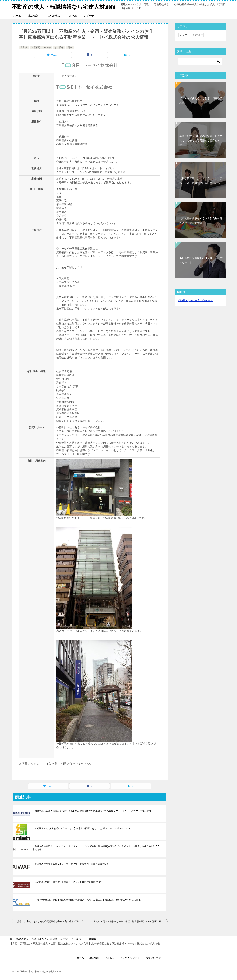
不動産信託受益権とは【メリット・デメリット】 (201, 260)
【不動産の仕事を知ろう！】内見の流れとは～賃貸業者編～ (201, 221)
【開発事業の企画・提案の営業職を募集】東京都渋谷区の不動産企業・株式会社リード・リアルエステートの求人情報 (92, 811)
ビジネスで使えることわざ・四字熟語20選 (201, 101)
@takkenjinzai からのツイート (196, 300)
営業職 (24, 47)
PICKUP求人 (53, 16)
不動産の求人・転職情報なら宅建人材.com (63, 6)
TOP (41, 939)
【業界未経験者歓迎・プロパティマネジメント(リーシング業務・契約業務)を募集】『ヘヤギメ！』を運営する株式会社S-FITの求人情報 (97, 848)
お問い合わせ (153, 958)
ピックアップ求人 (130, 958)
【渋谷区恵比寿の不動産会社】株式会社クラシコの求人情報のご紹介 (67, 882)
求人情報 (33, 16)
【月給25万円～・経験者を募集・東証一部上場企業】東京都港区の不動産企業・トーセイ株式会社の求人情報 (129, 921)
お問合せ (89, 16)
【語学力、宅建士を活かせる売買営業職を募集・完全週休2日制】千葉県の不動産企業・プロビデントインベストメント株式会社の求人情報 (52, 921)
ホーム (17, 16)
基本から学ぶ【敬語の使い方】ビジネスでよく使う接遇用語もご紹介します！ (201, 140)
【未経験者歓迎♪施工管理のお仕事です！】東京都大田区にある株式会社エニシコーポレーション (81, 828)
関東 (70, 47)
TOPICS (72, 16)
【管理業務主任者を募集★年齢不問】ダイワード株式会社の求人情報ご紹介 (71, 864)
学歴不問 (36, 47)
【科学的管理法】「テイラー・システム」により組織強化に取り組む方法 (201, 181)
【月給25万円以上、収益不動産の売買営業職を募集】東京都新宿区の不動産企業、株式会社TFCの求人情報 (87, 900)
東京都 (47, 47)
